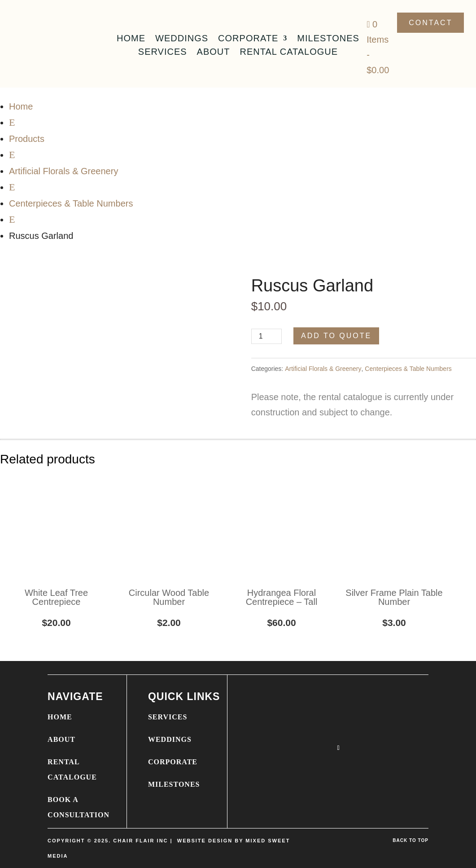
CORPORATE (173, 762)
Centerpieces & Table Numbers (71, 203)
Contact (430, 23)
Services (163, 53)
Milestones (328, 39)
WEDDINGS (170, 739)
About (214, 53)
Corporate (248, 39)
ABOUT (61, 739)
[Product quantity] (267, 336)
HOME (60, 717)
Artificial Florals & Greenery (63, 171)
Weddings (182, 39)
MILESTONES (174, 784)
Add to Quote (336, 336)
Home (131, 39)
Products (27, 139)
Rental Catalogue (289, 53)
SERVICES (168, 717)
